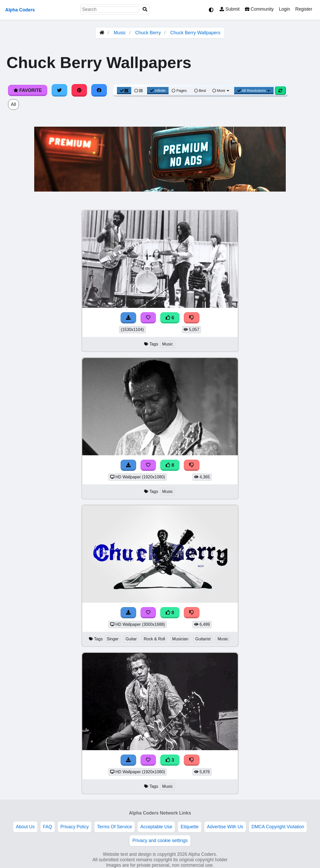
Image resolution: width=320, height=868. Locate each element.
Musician (180, 639)
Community (259, 9)
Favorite (28, 90)
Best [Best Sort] (200, 91)
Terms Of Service (114, 827)
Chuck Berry (148, 33)
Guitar (131, 639)
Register (304, 9)
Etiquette (189, 827)
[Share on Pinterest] (79, 90)
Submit (230, 9)
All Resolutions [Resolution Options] (254, 91)
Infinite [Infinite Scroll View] (158, 91)
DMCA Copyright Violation (278, 827)
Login (284, 9)
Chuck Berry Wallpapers (195, 33)
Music (120, 33)
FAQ (48, 827)
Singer (113, 639)
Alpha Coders (20, 10)
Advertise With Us (225, 827)
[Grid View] (124, 91)
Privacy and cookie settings (160, 840)
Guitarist (203, 639)
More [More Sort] (221, 91)
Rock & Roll (154, 639)
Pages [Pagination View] (179, 91)
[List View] (138, 91)
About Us (25, 827)
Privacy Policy (75, 827)
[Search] (145, 9)
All (13, 104)
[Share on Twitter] (59, 90)
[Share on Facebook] (99, 90)
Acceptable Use (156, 827)
